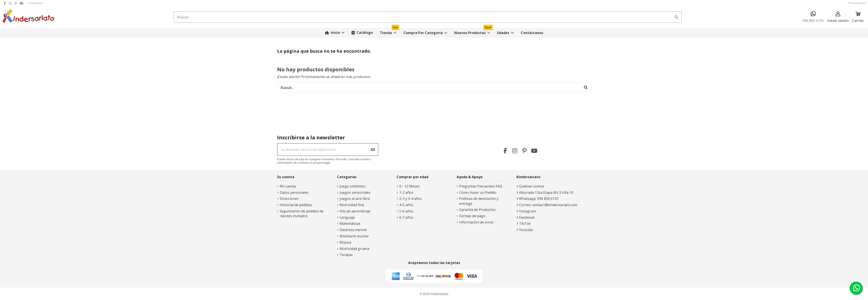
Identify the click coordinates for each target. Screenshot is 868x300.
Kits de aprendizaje (355, 211)
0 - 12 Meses (409, 186)
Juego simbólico (353, 186)
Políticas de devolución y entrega (479, 201)
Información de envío (476, 222)
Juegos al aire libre (355, 199)
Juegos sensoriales (355, 192)
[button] (425, 33)
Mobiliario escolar (354, 236)
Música (345, 242)
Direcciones (289, 199)
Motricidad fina (352, 205)
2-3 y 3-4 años (411, 199)
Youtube (526, 230)
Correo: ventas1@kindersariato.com (548, 205)
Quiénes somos (532, 186)
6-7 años (406, 217)
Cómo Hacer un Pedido (478, 192)
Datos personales (294, 192)
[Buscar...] (676, 17)
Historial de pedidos (296, 205)
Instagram (528, 211)
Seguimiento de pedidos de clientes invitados (302, 214)
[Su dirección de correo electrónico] (323, 150)
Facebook (527, 217)
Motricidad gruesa (354, 249)
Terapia (346, 255)
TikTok (525, 223)
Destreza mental (353, 230)
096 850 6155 (813, 17)
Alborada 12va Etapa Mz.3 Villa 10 (546, 192)
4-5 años (406, 205)
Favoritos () (857, 3)
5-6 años (406, 211)
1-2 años (406, 192)
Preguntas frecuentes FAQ (481, 186)
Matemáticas (350, 223)
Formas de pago (472, 216)
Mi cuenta (288, 186)
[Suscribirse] (373, 150)
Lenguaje (347, 217)
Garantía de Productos (477, 210)
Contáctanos (36, 3)
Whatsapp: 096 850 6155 (539, 199)
